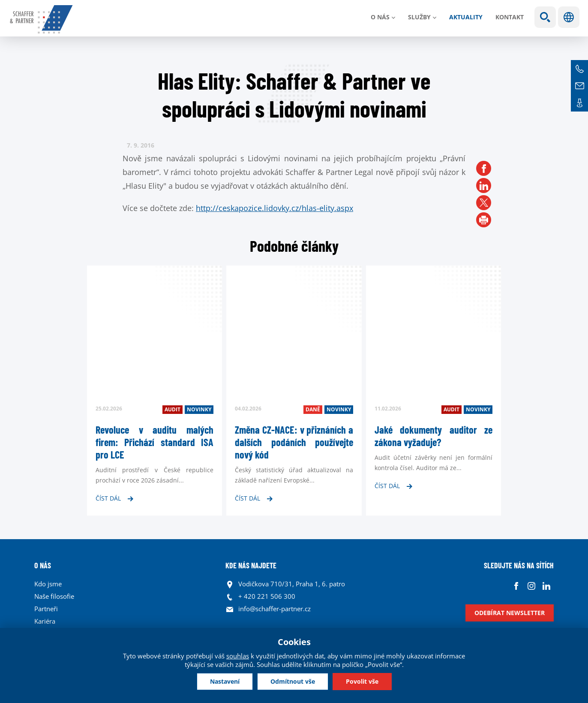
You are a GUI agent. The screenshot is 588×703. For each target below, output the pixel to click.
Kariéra (45, 621)
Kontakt (510, 17)
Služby (419, 17)
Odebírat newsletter (510, 613)
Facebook (516, 586)
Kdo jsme (48, 584)
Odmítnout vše (293, 681)
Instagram (531, 586)
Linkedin (546, 586)
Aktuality (466, 17)
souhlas (238, 656)
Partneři (46, 609)
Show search (545, 17)
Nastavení (225, 681)
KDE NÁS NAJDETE (251, 565)
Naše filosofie (54, 596)
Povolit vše (362, 681)
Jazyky (569, 17)
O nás (380, 17)
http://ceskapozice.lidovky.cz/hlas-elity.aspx (274, 208)
